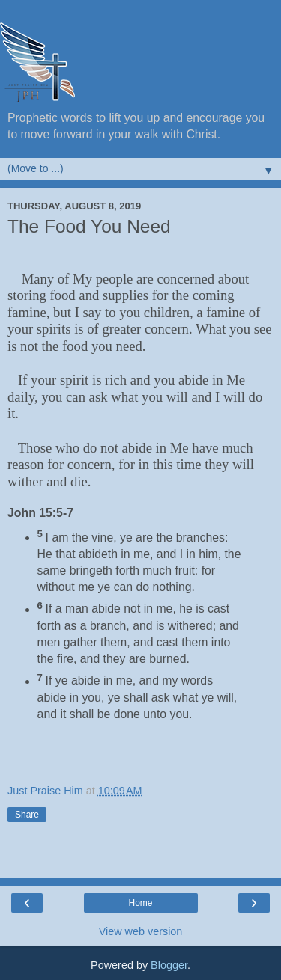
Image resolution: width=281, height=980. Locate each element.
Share (27, 815)
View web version (141, 931)
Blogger (169, 965)
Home (140, 903)
